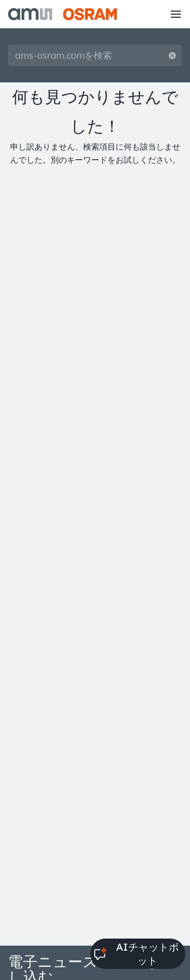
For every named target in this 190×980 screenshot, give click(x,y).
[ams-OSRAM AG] (63, 14)
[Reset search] (172, 55)
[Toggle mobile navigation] (176, 14)
